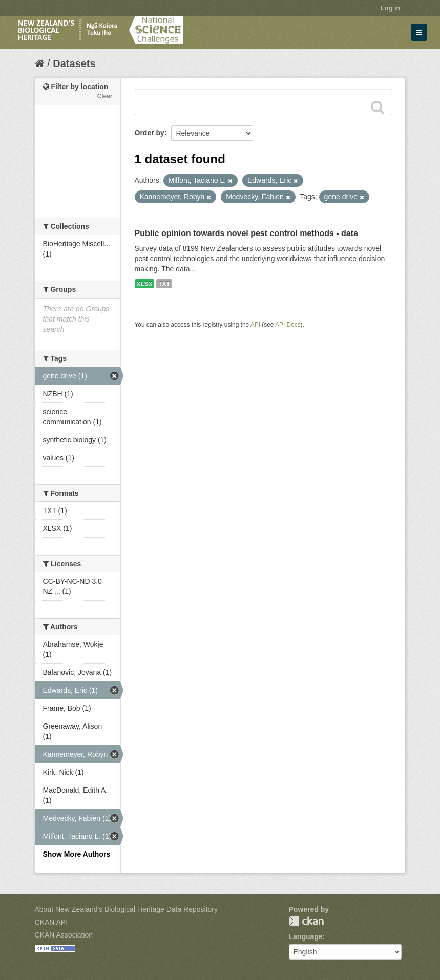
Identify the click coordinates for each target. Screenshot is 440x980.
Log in (391, 8)
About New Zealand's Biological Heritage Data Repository (127, 909)
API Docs (288, 325)
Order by (150, 133)
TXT (164, 284)
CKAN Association (64, 935)
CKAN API (51, 922)
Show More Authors (77, 854)
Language (306, 936)
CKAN (306, 921)
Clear (104, 96)
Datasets (74, 63)
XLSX (145, 284)
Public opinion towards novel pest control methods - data (246, 233)
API (255, 325)
